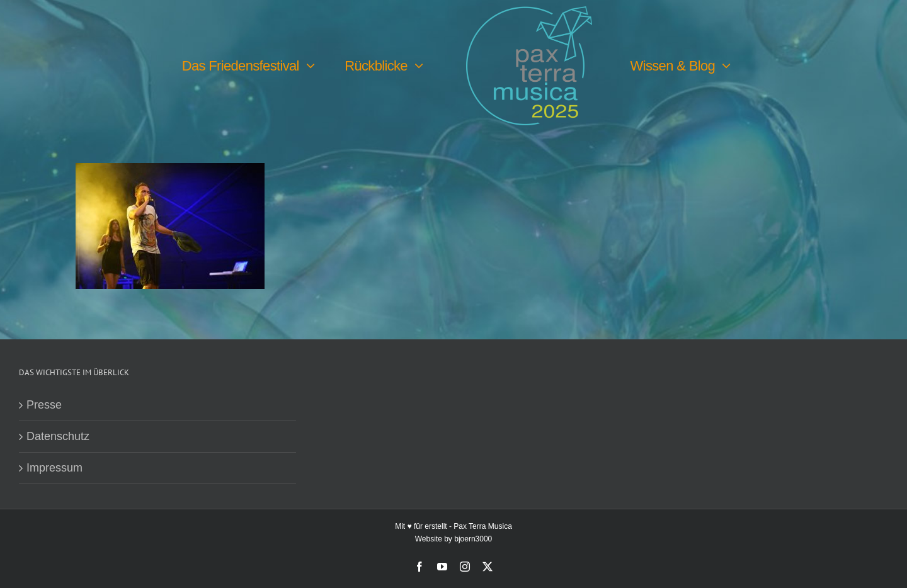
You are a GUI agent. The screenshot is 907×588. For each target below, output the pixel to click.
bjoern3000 (473, 539)
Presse (44, 405)
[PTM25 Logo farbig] (529, 12)
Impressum (54, 468)
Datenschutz (58, 436)
